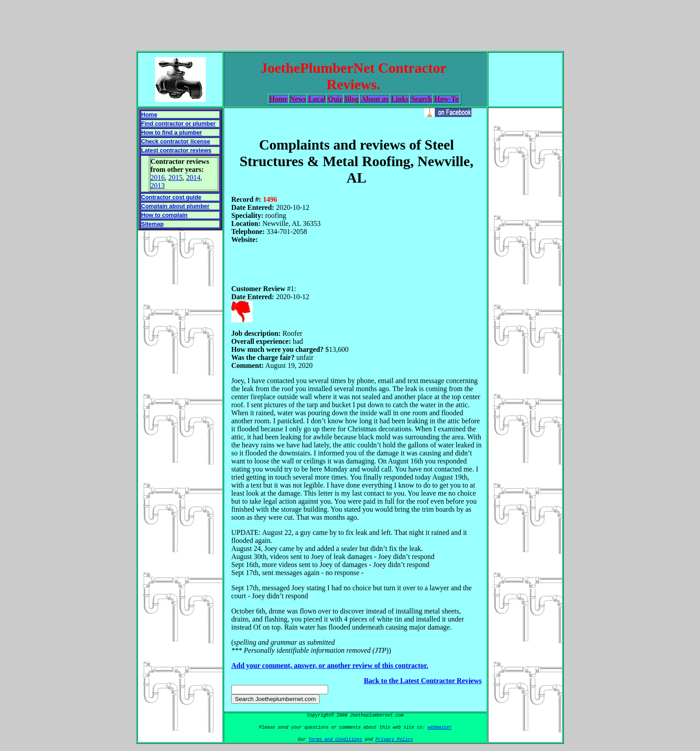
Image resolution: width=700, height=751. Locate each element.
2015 (175, 177)
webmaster (440, 728)
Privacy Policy (394, 740)
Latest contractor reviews (176, 150)
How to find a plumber (172, 132)
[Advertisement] (350, 24)
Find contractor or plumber (178, 123)
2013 (158, 186)
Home (149, 115)
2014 (193, 177)
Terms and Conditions (335, 740)
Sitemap (152, 224)
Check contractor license (176, 141)
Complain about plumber (175, 206)
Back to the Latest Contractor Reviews (423, 681)
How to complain (164, 215)
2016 (158, 177)
